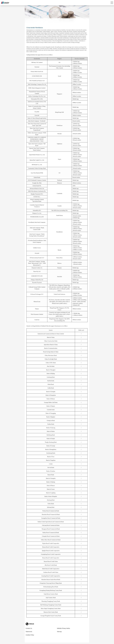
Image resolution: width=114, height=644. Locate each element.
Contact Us (29, 628)
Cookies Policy (30, 635)
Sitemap (59, 632)
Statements (29, 632)
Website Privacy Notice (63, 628)
